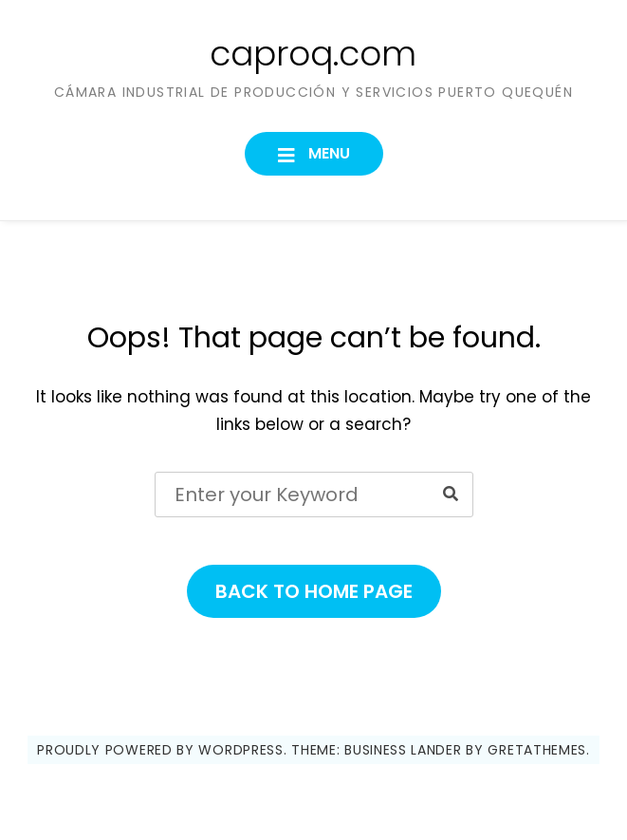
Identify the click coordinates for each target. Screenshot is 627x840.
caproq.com (313, 54)
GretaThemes (537, 750)
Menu (327, 153)
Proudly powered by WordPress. (162, 750)
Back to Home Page (314, 591)
